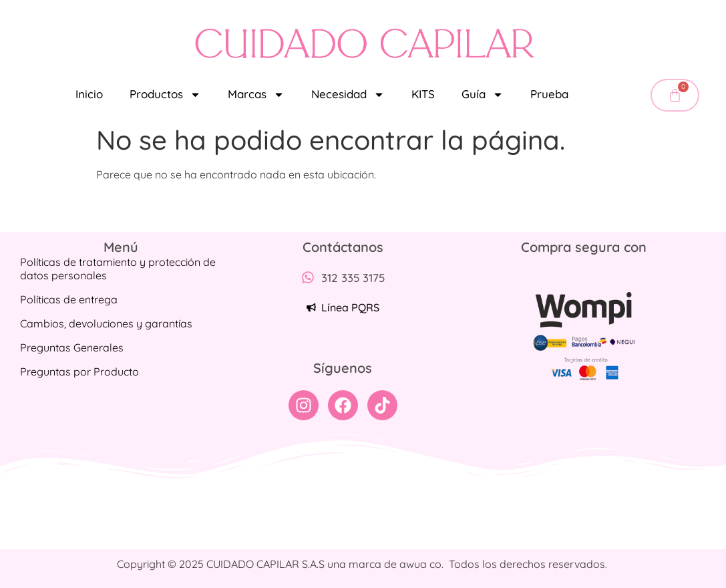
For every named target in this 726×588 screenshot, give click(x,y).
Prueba (549, 94)
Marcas (256, 95)
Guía (483, 95)
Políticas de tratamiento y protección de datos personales (118, 269)
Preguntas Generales (72, 347)
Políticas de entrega (69, 299)
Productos (165, 95)
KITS (423, 94)
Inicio (89, 94)
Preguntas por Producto (79, 372)
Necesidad (348, 95)
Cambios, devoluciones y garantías (106, 323)
